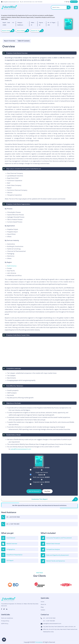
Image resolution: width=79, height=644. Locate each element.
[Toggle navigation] (76, 8)
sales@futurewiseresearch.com (10, 2)
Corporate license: (42, 483)
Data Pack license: (42, 469)
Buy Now (47, 491)
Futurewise (39, 642)
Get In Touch (74, 2)
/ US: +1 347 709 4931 (37, 2)
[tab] (10, 41)
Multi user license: (42, 478)
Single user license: (42, 474)
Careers (43, 610)
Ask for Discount (34, 491)
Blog (42, 607)
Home (42, 602)
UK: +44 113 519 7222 (26, 2)
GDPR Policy (5, 624)
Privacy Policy (5, 621)
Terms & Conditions (7, 618)
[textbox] (61, 7)
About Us (43, 604)
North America (12, 266)
